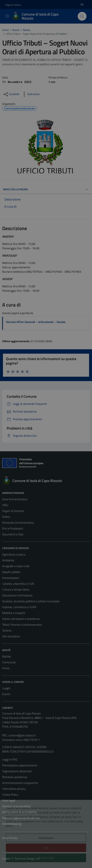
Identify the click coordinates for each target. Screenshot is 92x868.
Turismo (7, 630)
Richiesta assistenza (15, 777)
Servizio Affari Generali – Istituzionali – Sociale (36, 322)
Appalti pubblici (11, 572)
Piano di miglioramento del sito (21, 818)
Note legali (9, 800)
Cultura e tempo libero (16, 589)
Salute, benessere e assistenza (21, 619)
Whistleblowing (12, 824)
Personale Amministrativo (18, 523)
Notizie (6, 656)
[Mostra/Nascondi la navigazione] (7, 16)
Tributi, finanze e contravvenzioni (22, 625)
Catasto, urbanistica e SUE (18, 584)
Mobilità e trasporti (14, 613)
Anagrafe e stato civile (16, 566)
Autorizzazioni (11, 578)
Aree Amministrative (15, 499)
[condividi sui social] (11, 94)
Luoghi (6, 688)
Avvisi (6, 668)
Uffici (5, 505)
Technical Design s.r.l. (27, 858)
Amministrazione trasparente (20, 783)
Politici (6, 517)
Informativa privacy (14, 789)
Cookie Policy (10, 795)
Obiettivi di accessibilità (16, 806)
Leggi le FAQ (10, 759)
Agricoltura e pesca (14, 554)
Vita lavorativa (11, 636)
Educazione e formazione (17, 595)
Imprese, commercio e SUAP (19, 607)
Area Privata (10, 838)
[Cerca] (82, 16)
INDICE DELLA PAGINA (46, 189)
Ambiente (8, 560)
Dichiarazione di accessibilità (19, 812)
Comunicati (9, 662)
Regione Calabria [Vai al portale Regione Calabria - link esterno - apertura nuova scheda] (13, 5)
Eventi (6, 694)
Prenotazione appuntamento (20, 765)
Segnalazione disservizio (17, 771)
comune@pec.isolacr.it (22, 735)
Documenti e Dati (13, 534)
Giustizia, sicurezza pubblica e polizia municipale (31, 601)
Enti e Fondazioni (13, 528)
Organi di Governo (13, 511)
